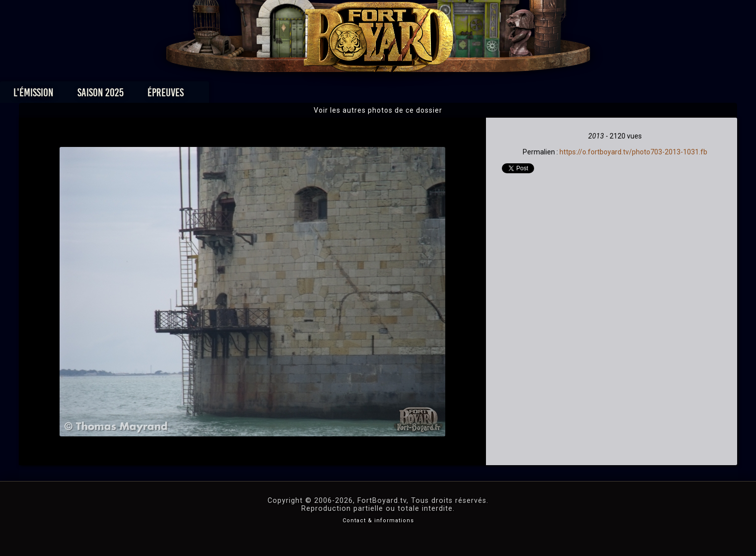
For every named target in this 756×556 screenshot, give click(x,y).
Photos (343, 95)
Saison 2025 (223, 95)
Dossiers (447, 95)
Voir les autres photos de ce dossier (378, 110)
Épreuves (288, 95)
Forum (500, 95)
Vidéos (393, 95)
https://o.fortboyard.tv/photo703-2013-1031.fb (633, 152)
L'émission (156, 95)
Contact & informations (378, 521)
